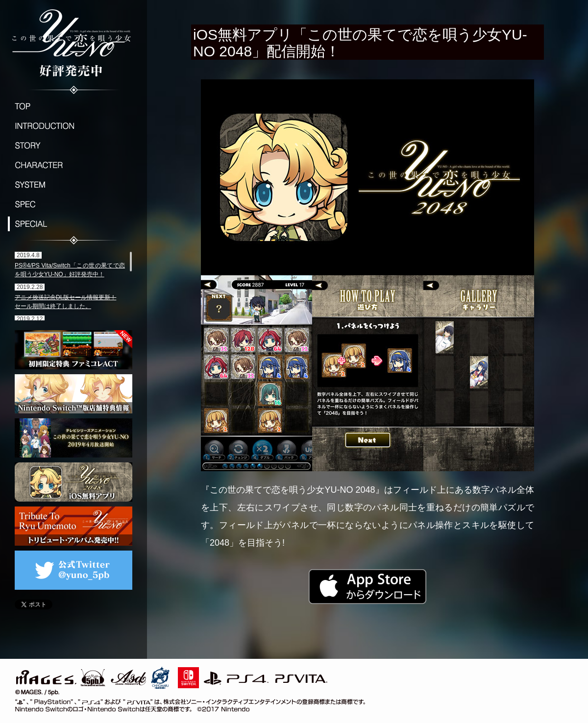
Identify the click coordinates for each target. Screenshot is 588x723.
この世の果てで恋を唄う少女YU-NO (73, 42)
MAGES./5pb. (59, 676)
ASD (129, 676)
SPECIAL (73, 224)
